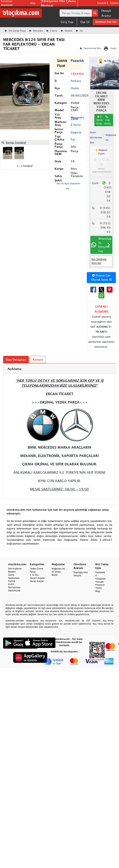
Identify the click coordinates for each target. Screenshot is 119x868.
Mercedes (36, 31)
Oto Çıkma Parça (15, 31)
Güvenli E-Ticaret (108, 3)
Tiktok (99, 588)
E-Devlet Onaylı (100, 120)
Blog (33, 3)
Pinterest (100, 585)
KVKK (11, 584)
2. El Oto (34, 575)
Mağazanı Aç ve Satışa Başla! (58, 572)
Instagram (100, 579)
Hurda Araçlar (37, 581)
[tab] (59, 369)
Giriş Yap (67, 22)
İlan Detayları (16, 360)
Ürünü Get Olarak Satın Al (101, 277)
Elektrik (67, 31)
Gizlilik (12, 581)
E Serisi (52, 31)
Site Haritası (14, 587)
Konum (38, 360)
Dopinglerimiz (81, 572)
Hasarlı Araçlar (37, 578)
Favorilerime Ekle (90, 48)
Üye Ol (85, 22)
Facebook (100, 572)
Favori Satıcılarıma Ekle (96, 137)
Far (79, 31)
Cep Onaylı (108, 120)
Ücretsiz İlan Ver (106, 22)
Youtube (100, 582)
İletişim (77, 575)
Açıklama (14, 369)
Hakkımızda (14, 591)
